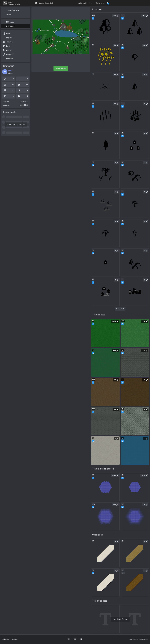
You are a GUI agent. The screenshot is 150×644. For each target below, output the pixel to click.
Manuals (15, 639)
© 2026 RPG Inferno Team (139, 639)
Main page (6, 639)
